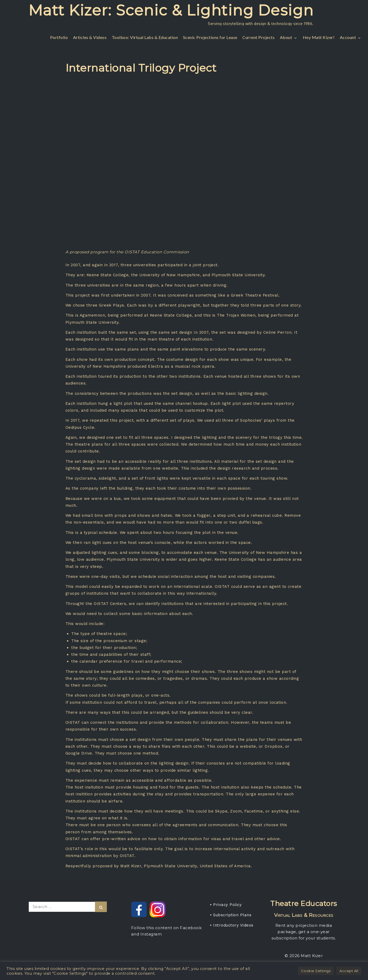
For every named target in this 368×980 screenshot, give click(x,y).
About (289, 37)
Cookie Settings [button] (316, 971)
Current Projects (259, 37)
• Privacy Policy (226, 905)
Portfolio (59, 37)
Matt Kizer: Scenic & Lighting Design (171, 10)
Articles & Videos (90, 37)
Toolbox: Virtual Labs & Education (145, 37)
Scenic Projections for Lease (210, 37)
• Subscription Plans (231, 915)
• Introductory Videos (232, 925)
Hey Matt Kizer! (319, 37)
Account (351, 37)
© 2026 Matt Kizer (304, 956)
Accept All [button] (349, 971)
